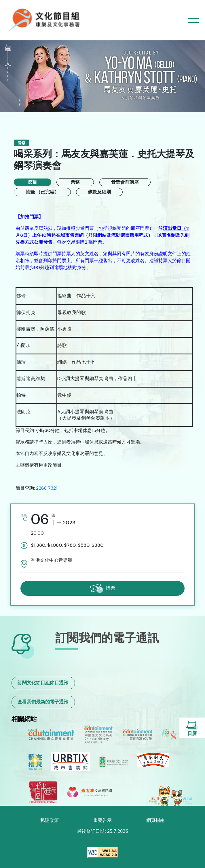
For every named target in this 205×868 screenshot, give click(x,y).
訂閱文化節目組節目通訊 (43, 683)
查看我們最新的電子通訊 (43, 702)
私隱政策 (50, 820)
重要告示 (102, 820)
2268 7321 (47, 488)
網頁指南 (155, 820)
